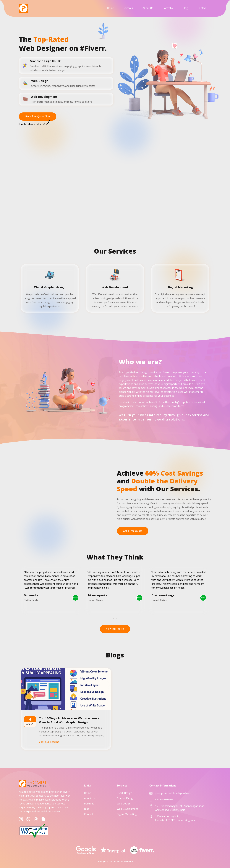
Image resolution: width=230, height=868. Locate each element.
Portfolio (168, 8)
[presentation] (114, 619)
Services (128, 8)
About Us (148, 8)
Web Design (124, 804)
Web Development (127, 809)
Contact (202, 8)
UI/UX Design (124, 793)
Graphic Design (126, 798)
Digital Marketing (127, 814)
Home (111, 8)
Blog (185, 8)
